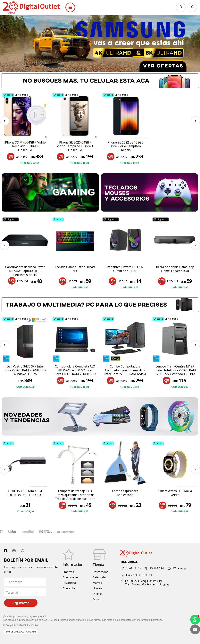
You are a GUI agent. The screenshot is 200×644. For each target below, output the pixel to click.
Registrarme (21, 603)
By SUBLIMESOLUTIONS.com (21, 632)
